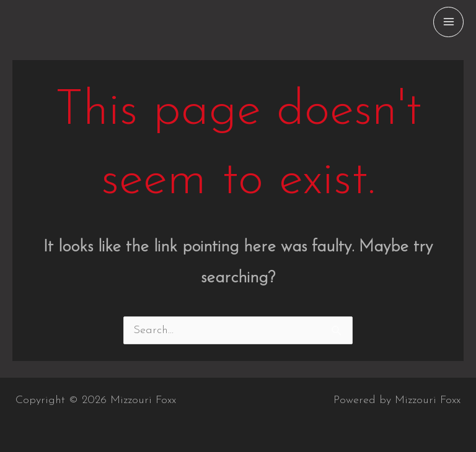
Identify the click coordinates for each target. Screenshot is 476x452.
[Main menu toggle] (448, 22)
